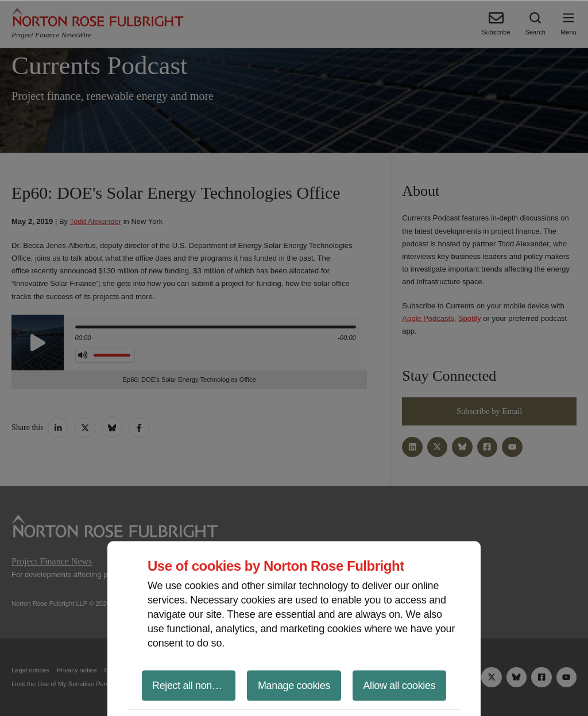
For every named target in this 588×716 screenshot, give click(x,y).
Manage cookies (294, 685)
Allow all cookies (399, 685)
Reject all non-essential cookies (194, 685)
